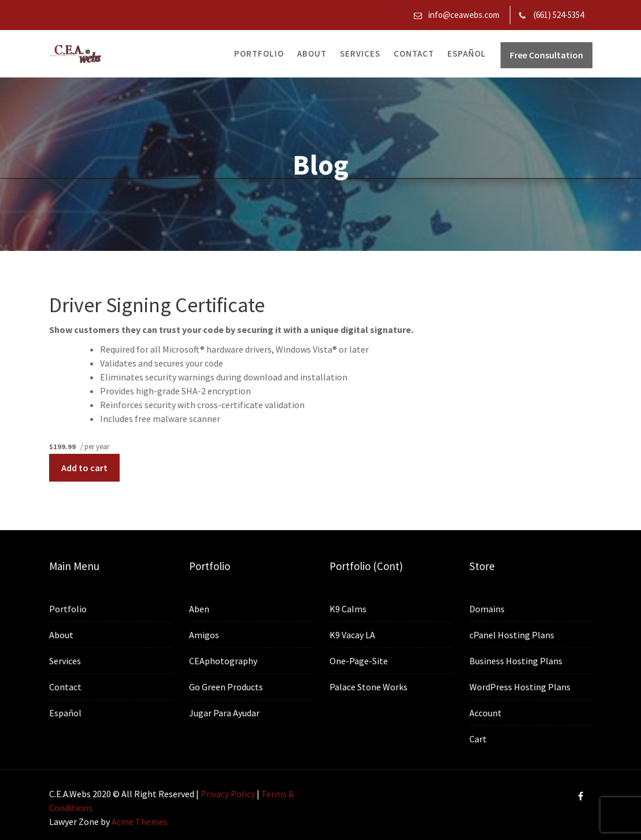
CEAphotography (223, 661)
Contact (414, 53)
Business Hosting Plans (516, 661)
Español (467, 53)
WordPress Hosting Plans (520, 687)
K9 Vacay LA (353, 635)
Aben (200, 609)
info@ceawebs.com (464, 15)
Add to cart (84, 468)
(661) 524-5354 (559, 15)
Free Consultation (546, 55)
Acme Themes (140, 822)
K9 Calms (348, 609)
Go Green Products (226, 687)
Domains (487, 609)
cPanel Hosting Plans (512, 635)
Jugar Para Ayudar (225, 712)
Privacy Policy (228, 794)
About (312, 53)
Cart (479, 738)
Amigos (204, 635)
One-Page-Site (359, 661)
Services (360, 53)
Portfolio (259, 53)
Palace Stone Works (368, 686)
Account (486, 712)
